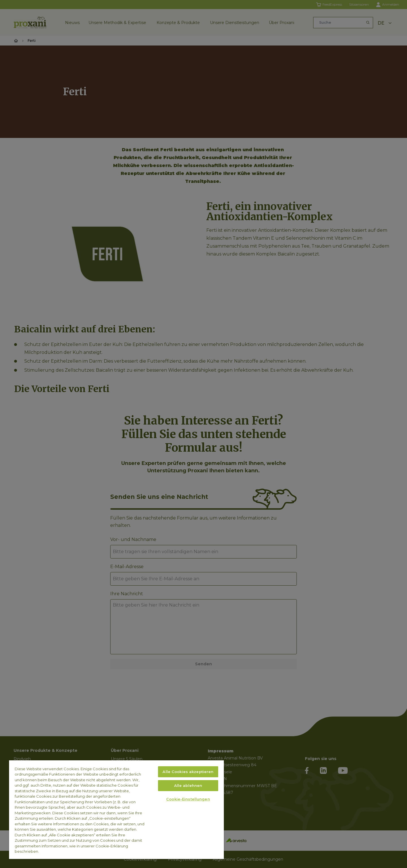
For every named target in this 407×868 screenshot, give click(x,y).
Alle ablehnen (188, 785)
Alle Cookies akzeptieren (188, 772)
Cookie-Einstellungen (188, 799)
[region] (116, 810)
